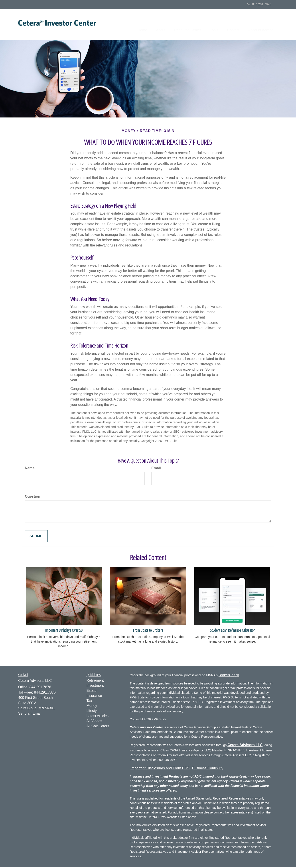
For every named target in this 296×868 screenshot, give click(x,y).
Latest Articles (98, 717)
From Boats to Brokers (148, 631)
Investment (95, 686)
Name (30, 469)
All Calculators (98, 727)
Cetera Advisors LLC (245, 746)
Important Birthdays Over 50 (64, 631)
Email (156, 469)
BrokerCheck (229, 676)
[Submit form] (36, 537)
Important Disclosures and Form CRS (160, 769)
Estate (92, 691)
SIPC (240, 751)
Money (92, 707)
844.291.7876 (259, 4)
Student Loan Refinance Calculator (232, 631)
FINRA (230, 751)
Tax (89, 701)
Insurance (94, 697)
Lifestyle (93, 712)
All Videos (94, 722)
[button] (151, 25)
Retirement (95, 681)
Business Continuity (208, 769)
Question (33, 497)
